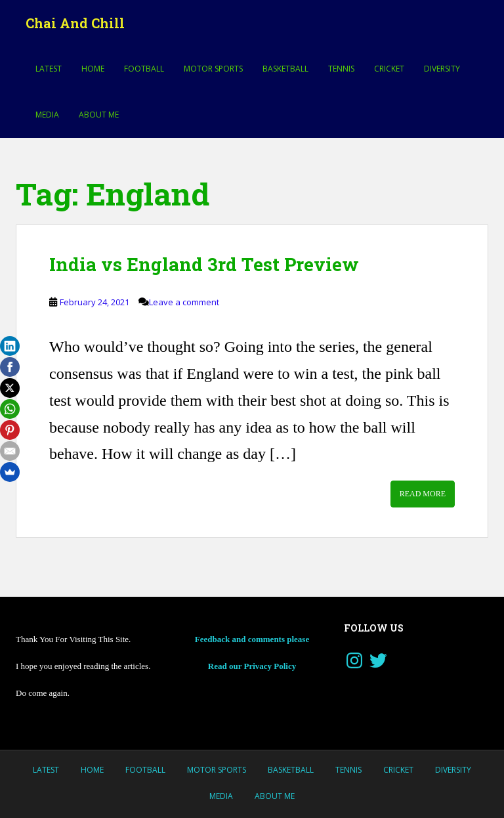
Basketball (285, 69)
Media (47, 115)
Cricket (389, 69)
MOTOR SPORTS (213, 69)
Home (93, 69)
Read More (423, 494)
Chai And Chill (75, 23)
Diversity (442, 69)
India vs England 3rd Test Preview (204, 264)
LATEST (49, 69)
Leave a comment (184, 302)
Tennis (341, 69)
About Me (99, 115)
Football (144, 69)
